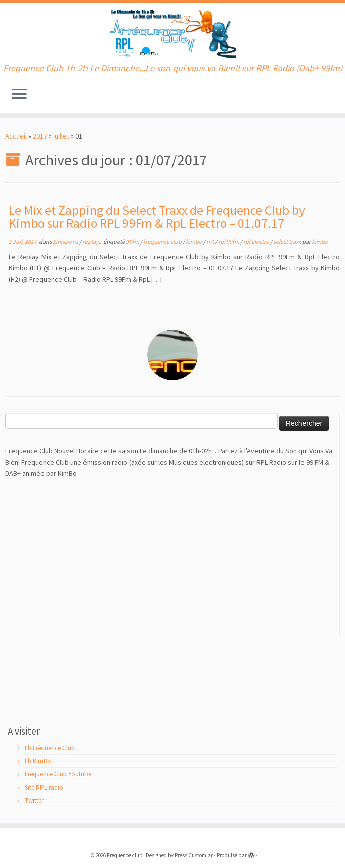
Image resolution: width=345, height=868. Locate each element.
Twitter (34, 801)
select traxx (288, 241)
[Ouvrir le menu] (19, 95)
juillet (61, 136)
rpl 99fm (229, 241)
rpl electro (257, 241)
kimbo (195, 241)
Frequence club (124, 855)
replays (92, 241)
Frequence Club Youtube (58, 774)
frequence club (163, 241)
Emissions (66, 241)
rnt (211, 241)
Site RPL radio (44, 787)
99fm (133, 241)
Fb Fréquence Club (50, 748)
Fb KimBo (38, 761)
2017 (40, 136)
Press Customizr (194, 855)
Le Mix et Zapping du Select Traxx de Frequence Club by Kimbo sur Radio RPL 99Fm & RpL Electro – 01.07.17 (157, 217)
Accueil (16, 136)
